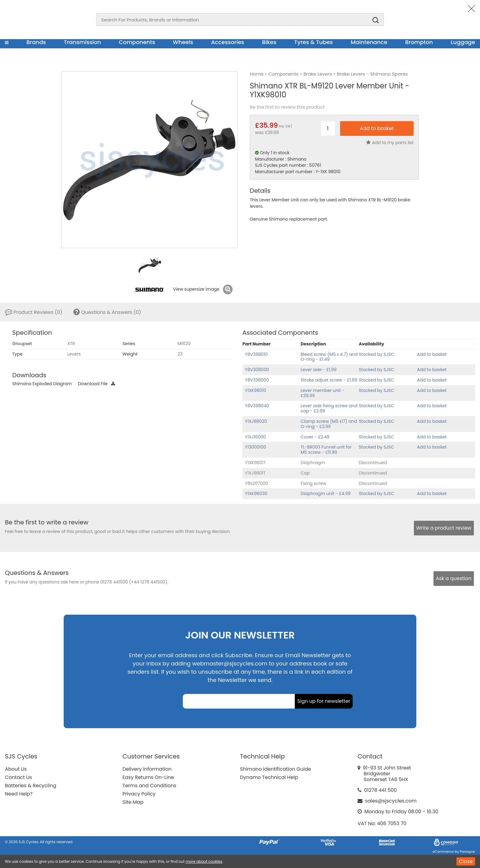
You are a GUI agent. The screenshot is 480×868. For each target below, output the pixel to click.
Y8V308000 (257, 370)
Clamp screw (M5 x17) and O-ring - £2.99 (329, 424)
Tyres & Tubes (313, 42)
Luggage (463, 42)
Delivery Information (147, 769)
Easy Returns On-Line (148, 777)
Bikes (269, 42)
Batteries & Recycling (31, 786)
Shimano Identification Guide (276, 769)
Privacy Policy (139, 794)
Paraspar (467, 851)
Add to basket (432, 354)
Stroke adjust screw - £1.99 (329, 380)
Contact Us (18, 777)
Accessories (227, 42)
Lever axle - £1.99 (319, 370)
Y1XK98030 (256, 494)
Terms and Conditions (149, 786)
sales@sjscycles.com (391, 801)
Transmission (82, 42)
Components (137, 42)
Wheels (183, 42)
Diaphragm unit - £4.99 (326, 494)
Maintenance (369, 42)
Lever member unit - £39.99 (322, 393)
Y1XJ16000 (255, 437)
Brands (36, 42)
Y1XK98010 (255, 390)
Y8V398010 (256, 354)
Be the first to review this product (287, 107)
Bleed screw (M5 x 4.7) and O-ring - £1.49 (329, 357)
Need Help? (19, 794)
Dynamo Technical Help (269, 777)
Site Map (133, 802)
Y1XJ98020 (256, 421)
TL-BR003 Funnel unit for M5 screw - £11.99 (326, 450)
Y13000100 (255, 447)
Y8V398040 (257, 406)
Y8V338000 (257, 380)
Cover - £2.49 (315, 437)
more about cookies (204, 861)
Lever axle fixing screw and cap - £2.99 (329, 408)
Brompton (419, 42)
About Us (16, 769)
